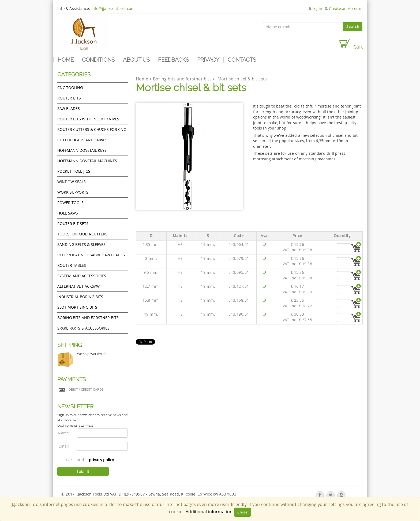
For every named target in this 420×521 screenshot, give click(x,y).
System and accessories (82, 276)
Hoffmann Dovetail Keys (82, 150)
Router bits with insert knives (88, 119)
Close (243, 512)
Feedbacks (173, 60)
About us (136, 60)
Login (316, 8)
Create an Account (344, 8)
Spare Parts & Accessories (83, 328)
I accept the (88, 460)
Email (64, 446)
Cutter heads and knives (82, 140)
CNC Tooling (70, 88)
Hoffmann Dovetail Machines (87, 161)
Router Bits (69, 98)
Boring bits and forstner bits (88, 318)
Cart (351, 44)
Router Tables (72, 265)
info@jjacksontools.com (113, 8)
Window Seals (72, 182)
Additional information (209, 512)
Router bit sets (73, 223)
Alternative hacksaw (78, 286)
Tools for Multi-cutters (82, 234)
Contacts (242, 60)
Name (63, 433)
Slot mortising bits (77, 307)
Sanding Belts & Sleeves (81, 244)
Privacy (208, 60)
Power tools (70, 203)
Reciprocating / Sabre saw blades (91, 255)
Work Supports (73, 192)
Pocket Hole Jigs (74, 171)
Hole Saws (68, 213)
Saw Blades (69, 108)
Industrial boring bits (80, 297)
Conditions (98, 60)
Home (66, 60)
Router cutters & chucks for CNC (92, 129)
